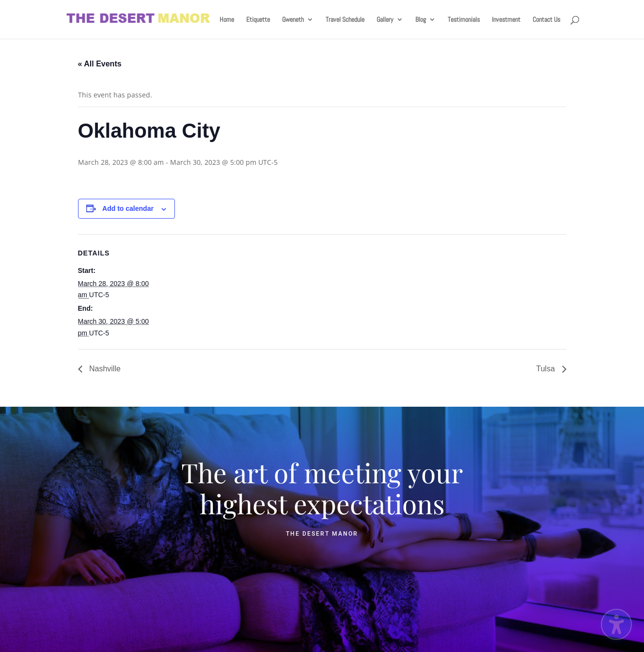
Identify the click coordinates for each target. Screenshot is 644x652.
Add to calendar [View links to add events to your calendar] (128, 208)
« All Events (100, 64)
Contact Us (546, 20)
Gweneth (293, 20)
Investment (506, 20)
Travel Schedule (345, 20)
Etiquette (258, 20)
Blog (421, 20)
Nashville (104, 369)
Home (227, 20)
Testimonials (464, 20)
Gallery (385, 20)
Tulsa (547, 369)
